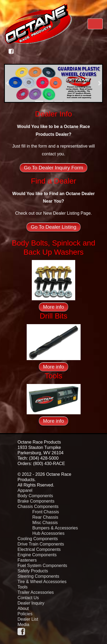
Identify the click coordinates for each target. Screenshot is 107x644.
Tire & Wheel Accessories (42, 582)
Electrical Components (39, 549)
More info (54, 307)
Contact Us (28, 598)
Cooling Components (38, 539)
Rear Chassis (45, 517)
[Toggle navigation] (95, 24)
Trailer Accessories (36, 592)
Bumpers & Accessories (55, 528)
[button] (7, 83)
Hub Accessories (48, 533)
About (23, 608)
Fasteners (27, 560)
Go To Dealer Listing (53, 227)
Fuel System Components (42, 566)
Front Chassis (46, 512)
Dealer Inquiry (31, 603)
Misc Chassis (45, 523)
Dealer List (28, 619)
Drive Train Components (41, 544)
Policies (25, 614)
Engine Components (37, 555)
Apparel (25, 490)
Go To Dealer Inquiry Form (53, 168)
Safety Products (33, 571)
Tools (23, 587)
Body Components (35, 496)
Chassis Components (38, 506)
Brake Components (36, 501)
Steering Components (38, 576)
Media (23, 625)
